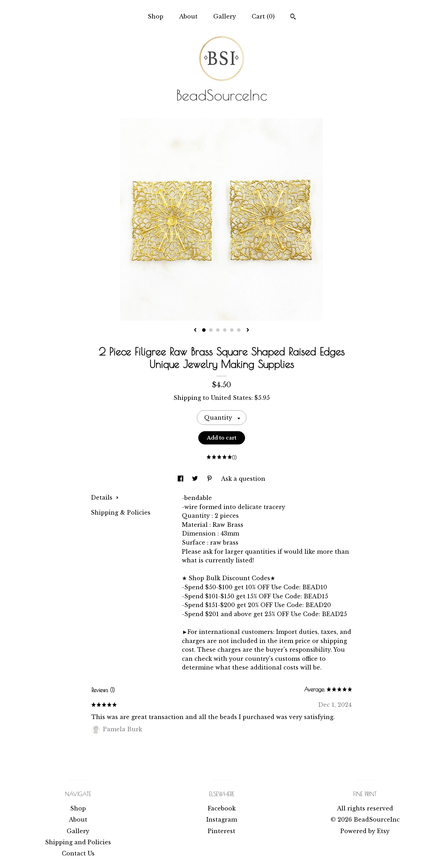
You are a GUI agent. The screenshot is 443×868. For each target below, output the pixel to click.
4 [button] (225, 330)
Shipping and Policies (78, 842)
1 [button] (204, 330)
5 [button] (232, 330)
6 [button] (239, 330)
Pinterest (221, 831)
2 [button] (211, 330)
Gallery (225, 16)
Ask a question (243, 479)
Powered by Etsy (365, 831)
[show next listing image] (248, 330)
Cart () (263, 16)
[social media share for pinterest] (210, 479)
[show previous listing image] (195, 330)
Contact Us (78, 853)
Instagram (222, 820)
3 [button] (218, 330)
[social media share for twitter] (196, 479)
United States (231, 398)
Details (105, 497)
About (188, 16)
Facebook (222, 808)
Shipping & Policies (121, 512)
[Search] (293, 17)
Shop (156, 16)
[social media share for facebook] (181, 479)
